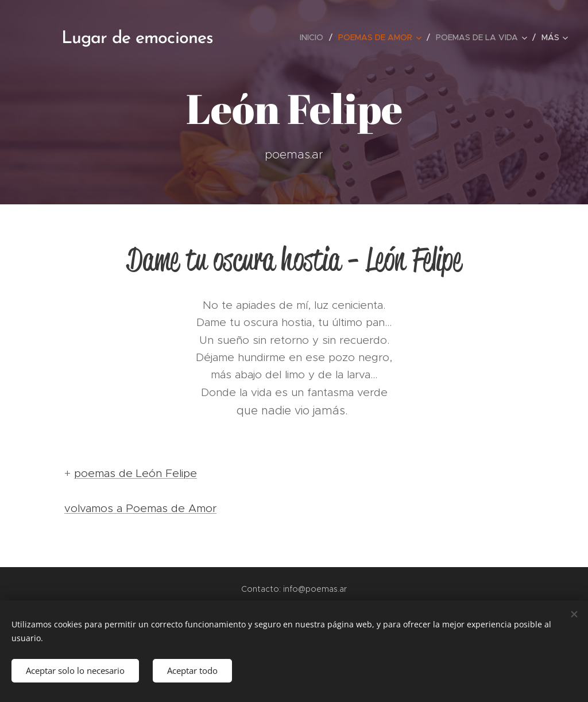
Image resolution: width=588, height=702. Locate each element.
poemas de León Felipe (136, 473)
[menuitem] (315, 37)
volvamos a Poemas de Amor (140, 508)
